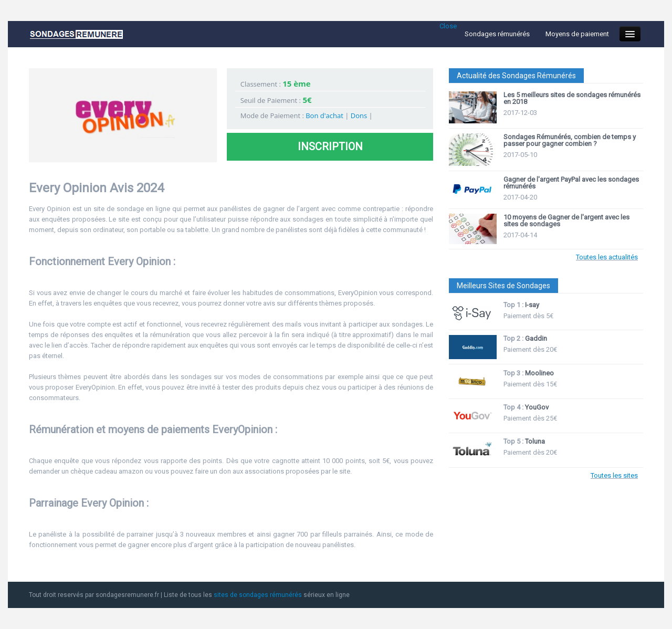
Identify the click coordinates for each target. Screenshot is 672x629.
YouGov (537, 407)
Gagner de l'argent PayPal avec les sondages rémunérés (571, 183)
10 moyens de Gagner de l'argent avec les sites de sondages (566, 221)
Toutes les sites (614, 475)
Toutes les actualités (607, 257)
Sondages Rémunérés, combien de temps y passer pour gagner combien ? (570, 140)
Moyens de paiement (577, 34)
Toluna (535, 441)
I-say (532, 305)
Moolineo (539, 373)
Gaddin (536, 338)
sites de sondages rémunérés (258, 595)
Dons (359, 116)
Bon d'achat (324, 116)
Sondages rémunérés (497, 34)
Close (448, 26)
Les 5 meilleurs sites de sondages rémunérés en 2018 (572, 98)
